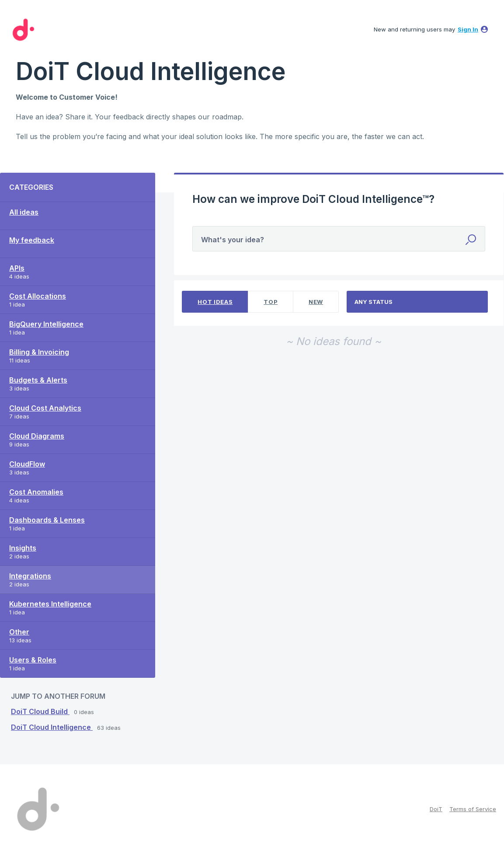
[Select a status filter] (418, 302)
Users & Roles (33, 660)
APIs (17, 268)
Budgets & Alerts (38, 380)
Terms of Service (473, 809)
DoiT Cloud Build (40, 711)
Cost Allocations (38, 296)
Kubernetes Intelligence (50, 604)
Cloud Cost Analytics (45, 408)
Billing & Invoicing (39, 352)
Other (19, 632)
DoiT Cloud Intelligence (52, 727)
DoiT (436, 809)
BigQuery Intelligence (46, 324)
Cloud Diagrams (37, 436)
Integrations (30, 576)
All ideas (24, 212)
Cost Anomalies (36, 492)
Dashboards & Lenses (47, 520)
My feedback (32, 240)
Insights (23, 548)
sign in (468, 29)
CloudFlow (27, 464)
